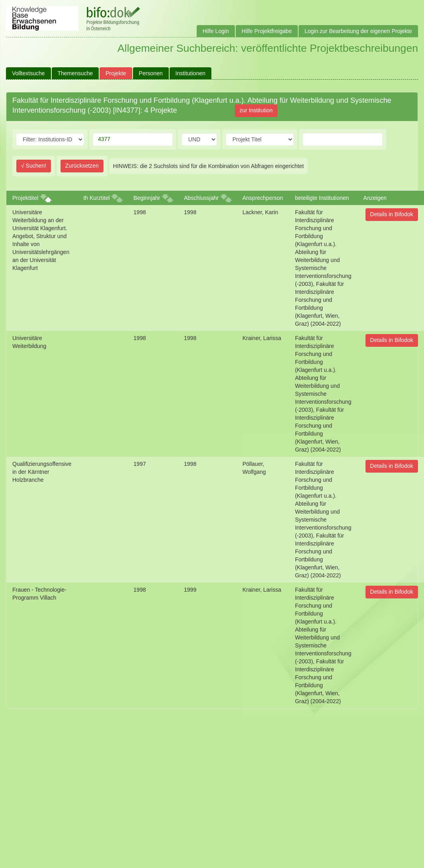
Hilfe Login (216, 31)
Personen (151, 73)
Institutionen (191, 73)
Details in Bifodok (392, 214)
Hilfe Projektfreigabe (267, 31)
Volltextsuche (28, 73)
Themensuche (75, 73)
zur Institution (256, 110)
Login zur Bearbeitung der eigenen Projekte (358, 31)
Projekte (116, 73)
